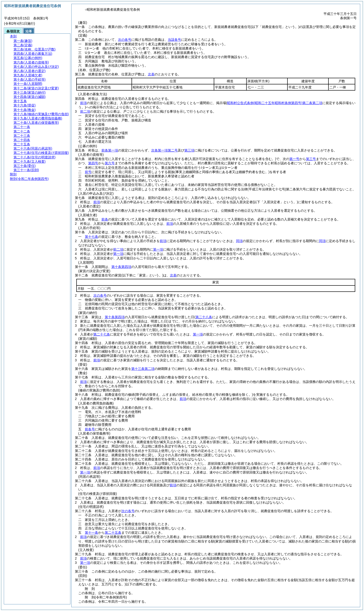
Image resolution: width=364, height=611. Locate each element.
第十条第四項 (121, 267)
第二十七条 (102, 334)
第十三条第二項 (143, 369)
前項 (83, 103)
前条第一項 (110, 150)
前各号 (90, 429)
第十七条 (91, 237)
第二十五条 (113, 533)
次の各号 (125, 40)
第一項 (158, 249)
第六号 (110, 163)
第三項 (189, 150)
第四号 (93, 163)
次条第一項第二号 (164, 150)
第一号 (294, 159)
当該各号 (174, 40)
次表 (151, 74)
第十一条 (91, 533)
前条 (105, 219)
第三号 (311, 159)
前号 (88, 172)
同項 (239, 241)
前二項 (85, 111)
